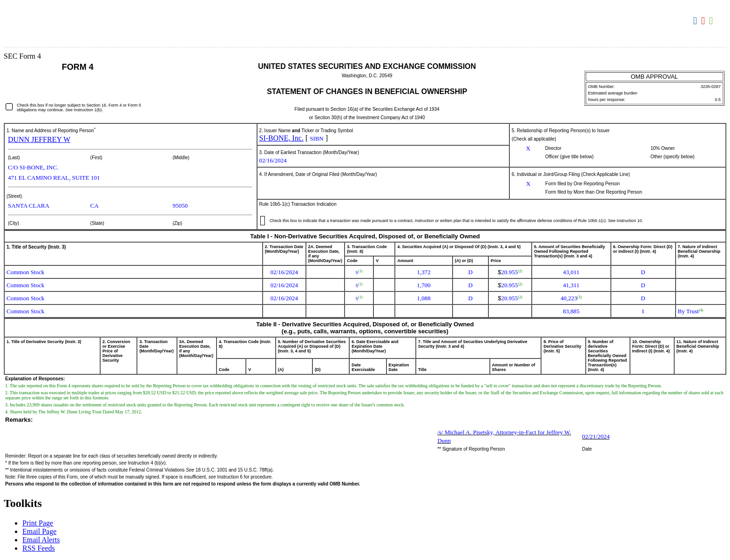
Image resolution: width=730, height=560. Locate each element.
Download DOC (696, 21)
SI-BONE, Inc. (282, 138)
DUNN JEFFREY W (39, 139)
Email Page (39, 531)
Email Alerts (41, 540)
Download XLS (712, 21)
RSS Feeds (39, 548)
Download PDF (704, 21)
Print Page (38, 523)
